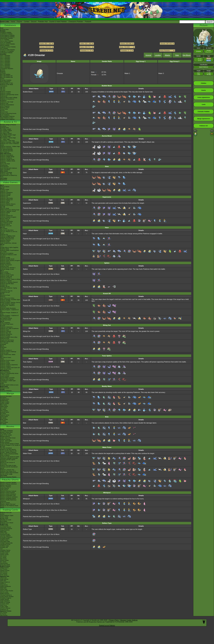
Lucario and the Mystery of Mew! (10, 444)
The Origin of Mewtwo (7, 431)
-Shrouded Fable (5, 542)
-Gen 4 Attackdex (5, 60)
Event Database (5, 115)
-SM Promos (4, 572)
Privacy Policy (114, 620)
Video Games (10, 182)
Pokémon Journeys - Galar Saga (10, 142)
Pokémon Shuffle (5, 258)
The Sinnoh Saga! (5, 136)
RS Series (3, 409)
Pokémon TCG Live (6, 226)
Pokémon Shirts (5, 108)
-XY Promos (4, 573)
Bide (25, 423)
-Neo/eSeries (4, 563)
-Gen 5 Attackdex (5, 61)
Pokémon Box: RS (5, 333)
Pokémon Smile (5, 220)
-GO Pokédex (4, 48)
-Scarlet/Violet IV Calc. (7, 83)
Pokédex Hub (43, 22)
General (148, 55)
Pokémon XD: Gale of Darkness (9, 329)
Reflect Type (27, 529)
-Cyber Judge (4, 607)
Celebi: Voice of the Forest (8, 438)
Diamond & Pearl (5, 295)
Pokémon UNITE (5, 201)
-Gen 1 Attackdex (5, 56)
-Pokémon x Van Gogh (7, 102)
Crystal (2, 349)
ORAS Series (4, 422)
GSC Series (4, 408)
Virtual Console (5, 376)
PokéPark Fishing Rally (7, 342)
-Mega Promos (4, 568)
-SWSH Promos (5, 570)
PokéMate (3, 344)
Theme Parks (4, 109)
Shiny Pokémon (5, 152)
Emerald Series (5, 412)
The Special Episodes (6, 149)
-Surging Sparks (5, 539)
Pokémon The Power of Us (8, 471)
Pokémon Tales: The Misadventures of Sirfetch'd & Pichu (9, 175)
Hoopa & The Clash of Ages (8, 465)
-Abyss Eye (3, 578)
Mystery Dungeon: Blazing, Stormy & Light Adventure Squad (10, 303)
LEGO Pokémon (5, 106)
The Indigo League (6, 129)
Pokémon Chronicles (6, 148)
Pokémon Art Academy (7, 253)
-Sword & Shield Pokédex (8, 44)
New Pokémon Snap (6, 223)
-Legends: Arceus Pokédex (8, 47)
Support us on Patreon (107, 625)
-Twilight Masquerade (6, 543)
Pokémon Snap (5, 362)
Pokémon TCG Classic (7, 523)
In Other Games (5, 375)
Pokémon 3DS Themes (7, 379)
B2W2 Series (4, 419)
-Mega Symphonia (5, 586)
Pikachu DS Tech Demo (7, 340)
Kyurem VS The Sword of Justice (10, 457)
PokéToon (3, 162)
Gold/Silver (3, 347)
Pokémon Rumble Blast (7, 284)
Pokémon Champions (6, 192)
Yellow (2, 359)
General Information (6, 396)
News (2, 28)
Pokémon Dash (5, 330)
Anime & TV (10, 122)
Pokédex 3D (4, 285)
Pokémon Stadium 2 (6, 350)
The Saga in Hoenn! (6, 133)
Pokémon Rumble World (7, 259)
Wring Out (27, 331)
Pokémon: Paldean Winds (8, 161)
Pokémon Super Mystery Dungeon (10, 260)
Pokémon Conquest (6, 281)
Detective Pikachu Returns (8, 204)
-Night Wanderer (5, 601)
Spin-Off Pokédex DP (6, 76)
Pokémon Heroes (5, 439)
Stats (177, 55)
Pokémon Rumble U (6, 278)
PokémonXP (4, 96)
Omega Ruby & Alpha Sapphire (9, 247)
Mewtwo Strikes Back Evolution (9, 473)
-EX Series (3, 562)
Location (158, 55)
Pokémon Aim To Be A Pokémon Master (9, 144)
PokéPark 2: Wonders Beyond (9, 282)
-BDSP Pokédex (5, 45)
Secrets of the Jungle (6, 474)
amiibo (2, 384)
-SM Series (3, 556)
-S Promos (3, 614)
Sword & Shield (5, 208)
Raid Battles (4, 521)
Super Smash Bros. (6, 369)
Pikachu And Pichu (6, 485)
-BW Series (3, 559)
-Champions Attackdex (7, 69)
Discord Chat (4, 112)
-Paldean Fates (5, 546)
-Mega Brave (4, 585)
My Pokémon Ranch (6, 318)
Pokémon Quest (5, 242)
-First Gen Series (5, 565)
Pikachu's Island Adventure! (8, 494)
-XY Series (3, 557)
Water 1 (127, 73)
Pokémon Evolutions (6, 158)
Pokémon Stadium (5, 366)
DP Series (3, 414)
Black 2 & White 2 (5, 274)
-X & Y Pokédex (5, 40)
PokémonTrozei (5, 339)
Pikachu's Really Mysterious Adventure (8, 501)
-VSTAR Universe (5, 608)
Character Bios (4, 128)
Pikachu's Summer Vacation (8, 482)
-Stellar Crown (4, 540)
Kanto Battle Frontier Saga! (8, 135)
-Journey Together (5, 536)
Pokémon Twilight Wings (7, 157)
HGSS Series (4, 417)
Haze (25, 234)
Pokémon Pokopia (5, 194)
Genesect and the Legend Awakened (8, 460)
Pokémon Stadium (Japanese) (9, 365)
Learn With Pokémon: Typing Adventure (8, 289)
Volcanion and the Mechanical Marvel (9, 468)
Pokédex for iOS (5, 292)
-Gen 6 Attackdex (5, 63)
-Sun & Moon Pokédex (7, 41)
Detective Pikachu (5, 240)
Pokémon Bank (5, 249)
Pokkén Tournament (6, 265)
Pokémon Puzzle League (7, 360)
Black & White (4, 272)
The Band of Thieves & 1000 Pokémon (8, 255)
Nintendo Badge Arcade (7, 269)
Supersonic (27, 203)
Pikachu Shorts (10, 480)
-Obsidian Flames (5, 550)
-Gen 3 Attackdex (5, 58)
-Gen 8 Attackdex (5, 66)
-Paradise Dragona (6, 598)
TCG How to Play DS (6, 291)
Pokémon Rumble (5, 301)
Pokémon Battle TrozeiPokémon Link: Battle (9, 251)
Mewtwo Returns (5, 436)
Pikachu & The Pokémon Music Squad (9, 506)
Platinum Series (5, 415)
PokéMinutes (4, 165)
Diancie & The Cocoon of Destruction (7, 463)
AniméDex (3, 126)
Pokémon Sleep (5, 203)
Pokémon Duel (4, 266)
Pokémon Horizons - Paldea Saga (10, 146)
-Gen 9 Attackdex (5, 67)
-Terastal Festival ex (6, 595)
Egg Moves (187, 55)
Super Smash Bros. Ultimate (8, 243)
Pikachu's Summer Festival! (8, 491)
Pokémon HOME (5, 213)
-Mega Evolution (5, 530)
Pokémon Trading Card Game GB (10, 368)
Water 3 (161, 73)
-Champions (4, 86)
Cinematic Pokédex (6, 80)
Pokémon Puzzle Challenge (8, 352)
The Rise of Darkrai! (6, 448)
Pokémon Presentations (7, 105)
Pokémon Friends (5, 195)
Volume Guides (5, 403)
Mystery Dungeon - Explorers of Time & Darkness (9, 316)
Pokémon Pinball (5, 363)
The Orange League (6, 131)
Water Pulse (27, 453)
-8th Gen (3, 89)
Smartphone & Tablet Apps (8, 381)
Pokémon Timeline (5, 92)
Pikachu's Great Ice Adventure (9, 497)
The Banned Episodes (7, 151)
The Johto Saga (5, 132)
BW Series (3, 418)
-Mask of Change (5, 602)
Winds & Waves (5, 187)
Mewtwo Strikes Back (6, 432)
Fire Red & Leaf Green (7, 324)
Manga (10, 393)
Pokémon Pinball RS (6, 334)
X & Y (2, 246)
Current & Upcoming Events (8, 113)
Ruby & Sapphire (5, 323)
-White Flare (4, 533)
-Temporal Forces (5, 544)
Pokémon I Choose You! (7, 470)
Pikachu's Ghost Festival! (7, 493)
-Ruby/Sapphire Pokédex (7, 35)
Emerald (3, 326)
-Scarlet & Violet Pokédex (8, 50)
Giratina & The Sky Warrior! (8, 449)
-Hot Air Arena (4, 592)
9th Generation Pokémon (7, 116)
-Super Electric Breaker (7, 597)
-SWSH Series (4, 555)
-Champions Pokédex (6, 53)
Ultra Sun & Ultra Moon (7, 230)
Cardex (2, 79)
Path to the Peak (5, 164)
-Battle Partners (5, 594)
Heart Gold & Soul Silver (7, 298)
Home (13, 22)
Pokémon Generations (7, 155)
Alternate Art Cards (6, 520)
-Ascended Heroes (6, 527)
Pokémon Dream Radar (7, 275)
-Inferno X (3, 584)
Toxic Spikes (27, 362)
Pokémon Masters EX (6, 200)
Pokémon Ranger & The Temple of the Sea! (10, 446)
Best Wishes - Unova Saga (8, 138)
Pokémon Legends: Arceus (8, 211)
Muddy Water (28, 392)
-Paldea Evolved (5, 552)
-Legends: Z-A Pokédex (7, 51)
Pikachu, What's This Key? (8, 504)
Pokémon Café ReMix (7, 198)
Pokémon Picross (5, 262)
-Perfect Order (4, 526)
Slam (25, 173)
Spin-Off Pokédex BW (6, 77)
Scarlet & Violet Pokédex (58, 22)
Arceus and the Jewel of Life (8, 451)
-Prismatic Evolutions (6, 537)
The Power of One (5, 434)
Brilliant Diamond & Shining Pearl (10, 210)
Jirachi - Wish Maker (6, 441)
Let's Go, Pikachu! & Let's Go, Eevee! (9, 232)
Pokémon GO (4, 197)
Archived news (4, 30)
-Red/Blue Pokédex (6, 32)
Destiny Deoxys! (5, 442)
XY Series (3, 421)
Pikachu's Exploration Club (8, 496)
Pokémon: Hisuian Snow (7, 159)
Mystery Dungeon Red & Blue (9, 337)
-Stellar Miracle (4, 599)
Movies (10, 426)
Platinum (3, 297)
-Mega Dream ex (5, 582)
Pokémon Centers (5, 93)
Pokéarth (88, 22)
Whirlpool (26, 499)
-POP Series (4, 575)
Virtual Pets (3, 382)
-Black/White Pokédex (7, 38)
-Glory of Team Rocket (7, 591)
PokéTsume (4, 180)
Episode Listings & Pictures (8, 125)
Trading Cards (10, 510)
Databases (10, 25)
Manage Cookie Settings (129, 620)
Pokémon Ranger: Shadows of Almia (9, 313)
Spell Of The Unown (6, 435)
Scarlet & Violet (5, 190)
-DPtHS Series (4, 560)
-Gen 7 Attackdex (5, 64)
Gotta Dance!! (4, 490)
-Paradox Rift (4, 547)
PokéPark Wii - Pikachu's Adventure (7, 306)
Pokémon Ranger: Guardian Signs (10, 300)
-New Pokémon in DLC (7, 118)
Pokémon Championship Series (9, 95)
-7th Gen (3, 90)
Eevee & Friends (5, 503)
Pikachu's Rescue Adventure (8, 484)
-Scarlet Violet (4, 553)
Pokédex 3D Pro (5, 287)
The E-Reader (4, 343)
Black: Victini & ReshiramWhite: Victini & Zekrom (9, 455)
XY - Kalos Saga (5, 139)
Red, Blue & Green (6, 357)
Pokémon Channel (5, 331)
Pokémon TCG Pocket (7, 206)
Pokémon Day (4, 103)
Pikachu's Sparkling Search (8, 498)
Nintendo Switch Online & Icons (9, 385)
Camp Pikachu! (5, 488)
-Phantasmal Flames (6, 529)
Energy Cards (4, 518)
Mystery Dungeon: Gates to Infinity (10, 279)
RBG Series (4, 405)
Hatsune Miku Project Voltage (9, 98)
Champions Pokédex (76, 22)
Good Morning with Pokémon (9, 168)
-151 (1, 549)
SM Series (3, 424)
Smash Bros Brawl (5, 320)
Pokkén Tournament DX (7, 239)
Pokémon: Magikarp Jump (8, 236)
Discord (34, 22)
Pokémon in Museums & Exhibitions (7, 100)
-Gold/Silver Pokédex (6, 34)
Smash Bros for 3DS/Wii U (8, 268)
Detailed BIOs (4, 401)
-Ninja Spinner (4, 579)
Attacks (167, 55)
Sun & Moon (4, 229)
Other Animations (5, 170)
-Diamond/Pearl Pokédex (7, 37)
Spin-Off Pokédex (5, 74)
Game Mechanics (5, 82)
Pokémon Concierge (6, 173)
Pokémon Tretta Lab (6, 276)
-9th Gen (3, 87)
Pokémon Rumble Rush (7, 237)
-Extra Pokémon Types (7, 515)
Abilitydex (3, 73)
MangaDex (3, 398)
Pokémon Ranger (5, 336)
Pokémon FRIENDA (6, 391)
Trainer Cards (4, 517)
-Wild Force (3, 605)
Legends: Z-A (4, 191)
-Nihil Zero (3, 581)
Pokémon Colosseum (6, 327)
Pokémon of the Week (7, 85)
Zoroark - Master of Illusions (8, 452)
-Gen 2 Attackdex (5, 57)
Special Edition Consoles (7, 378)
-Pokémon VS (4, 610)
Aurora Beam (28, 142)
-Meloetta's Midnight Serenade (9, 458)
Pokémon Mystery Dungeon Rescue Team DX (8, 218)
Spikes (25, 269)
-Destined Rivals (5, 534)
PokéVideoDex (4, 167)
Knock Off (26, 300)
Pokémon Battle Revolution (8, 308)
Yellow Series (4, 406)
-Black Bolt (3, 531)
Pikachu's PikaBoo (5, 487)
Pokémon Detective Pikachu (8, 477)
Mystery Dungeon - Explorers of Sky (9, 310)
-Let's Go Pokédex (5, 43)
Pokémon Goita (5, 388)
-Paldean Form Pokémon (7, 119)
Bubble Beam (28, 92)
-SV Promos (4, 569)
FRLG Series (4, 411)
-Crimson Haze (4, 604)
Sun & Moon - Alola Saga (7, 141)
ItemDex (3, 70)
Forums (19, 22)
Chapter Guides (5, 402)
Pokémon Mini (4, 353)
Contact (27, 22)
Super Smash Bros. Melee (8, 355)
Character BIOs (5, 399)
